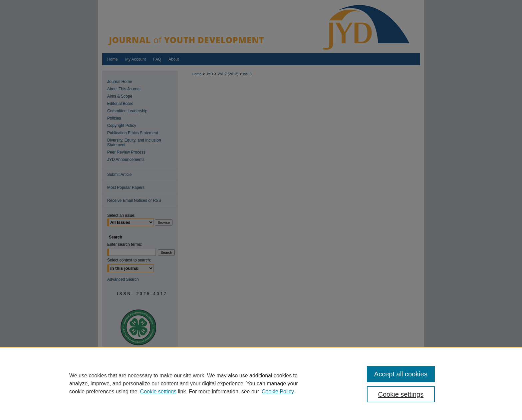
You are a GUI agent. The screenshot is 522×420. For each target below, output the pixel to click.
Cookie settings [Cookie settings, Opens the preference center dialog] (401, 394)
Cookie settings (158, 392)
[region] (261, 383)
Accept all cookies (401, 374)
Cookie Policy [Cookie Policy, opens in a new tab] (278, 392)
